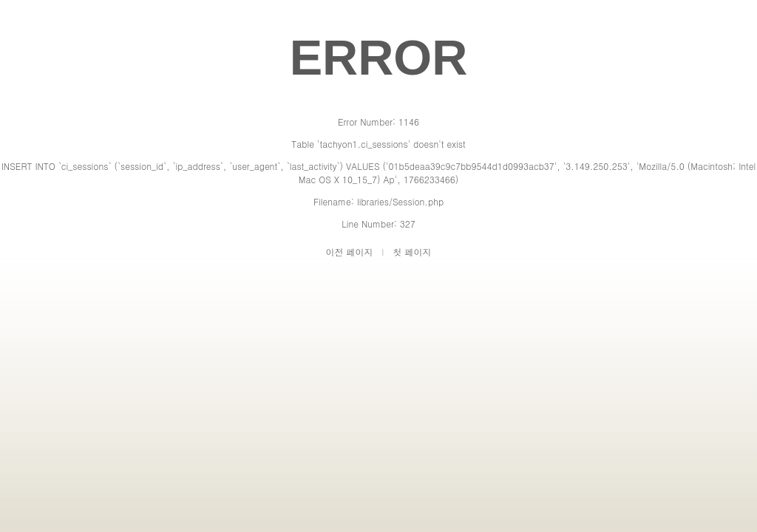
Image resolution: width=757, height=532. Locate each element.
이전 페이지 (350, 252)
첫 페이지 (412, 252)
